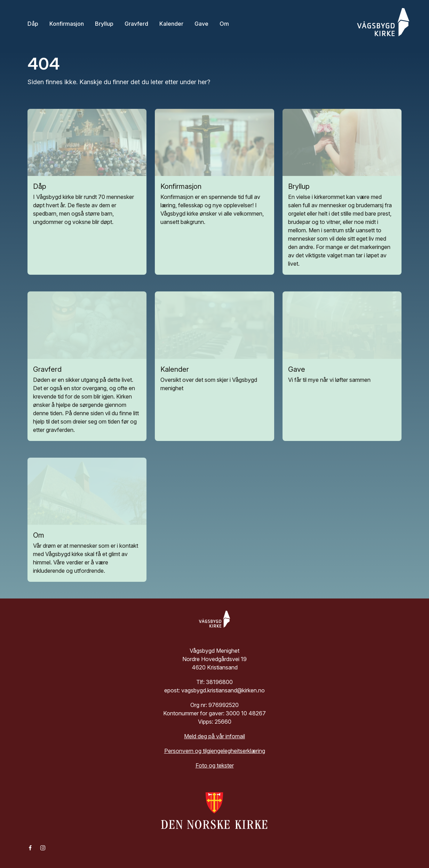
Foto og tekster (215, 765)
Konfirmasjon (67, 23)
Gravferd (136, 23)
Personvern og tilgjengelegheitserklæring (215, 751)
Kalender (171, 23)
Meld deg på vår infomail (214, 736)
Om (224, 23)
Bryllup (104, 23)
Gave (201, 23)
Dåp (33, 23)
